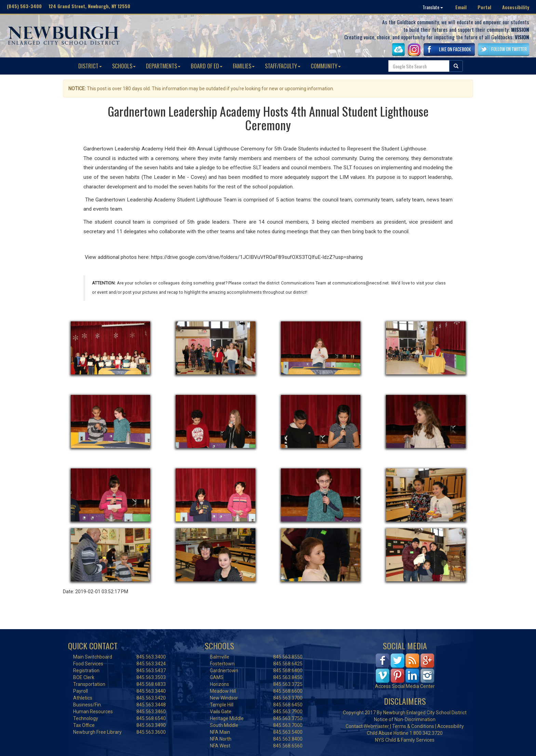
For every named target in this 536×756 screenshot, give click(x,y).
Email (461, 7)
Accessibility (516, 7)
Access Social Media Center (405, 686)
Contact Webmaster (367, 726)
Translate (433, 7)
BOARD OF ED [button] (207, 66)
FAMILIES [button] (244, 66)
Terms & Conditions (413, 726)
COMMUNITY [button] (326, 66)
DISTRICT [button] (90, 66)
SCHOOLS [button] (124, 66)
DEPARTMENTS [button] (163, 66)
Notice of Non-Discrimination (405, 719)
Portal (484, 7)
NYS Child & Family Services (405, 740)
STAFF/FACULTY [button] (283, 66)
